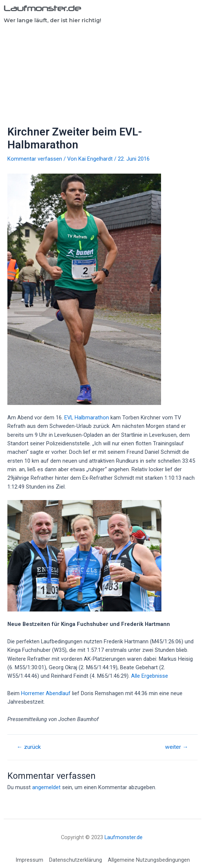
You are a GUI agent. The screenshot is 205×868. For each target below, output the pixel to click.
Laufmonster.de (42, 8)
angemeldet (46, 787)
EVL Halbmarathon (87, 418)
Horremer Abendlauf (46, 693)
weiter (177, 747)
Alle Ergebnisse (150, 676)
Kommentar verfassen (35, 159)
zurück (29, 747)
